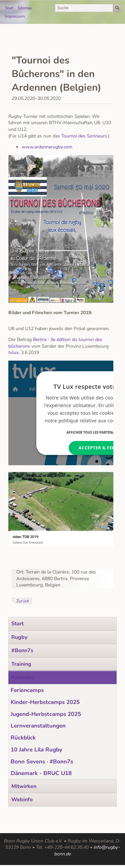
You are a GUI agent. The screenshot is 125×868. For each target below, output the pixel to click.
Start (9, 8)
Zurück (23, 601)
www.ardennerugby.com (47, 147)
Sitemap (25, 8)
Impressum (15, 16)
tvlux (13, 352)
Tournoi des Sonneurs (84, 136)
